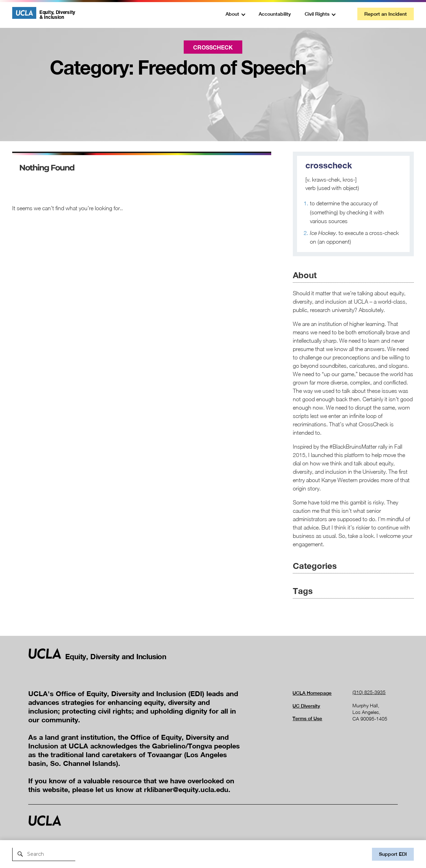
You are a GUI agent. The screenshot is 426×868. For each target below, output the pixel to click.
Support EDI (393, 854)
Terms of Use (307, 718)
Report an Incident (386, 14)
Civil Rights (317, 14)
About (232, 14)
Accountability (275, 14)
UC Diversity (306, 706)
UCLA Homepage (312, 693)
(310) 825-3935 (369, 692)
